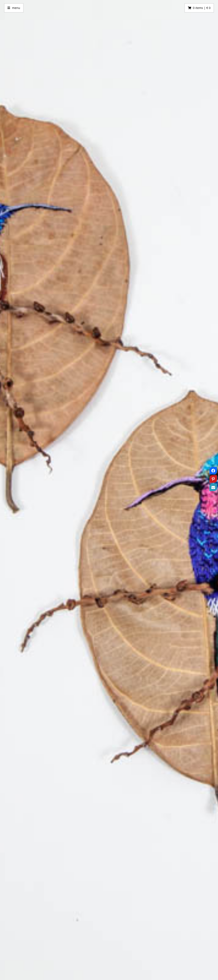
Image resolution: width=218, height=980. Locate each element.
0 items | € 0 (202, 8)
